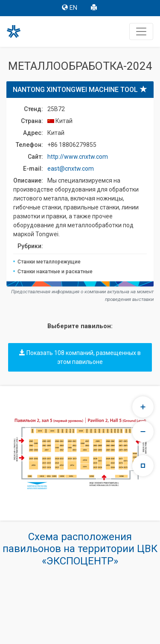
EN (70, 8)
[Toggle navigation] (141, 31)
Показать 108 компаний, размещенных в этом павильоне (80, 357)
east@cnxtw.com (71, 169)
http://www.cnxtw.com (78, 157)
